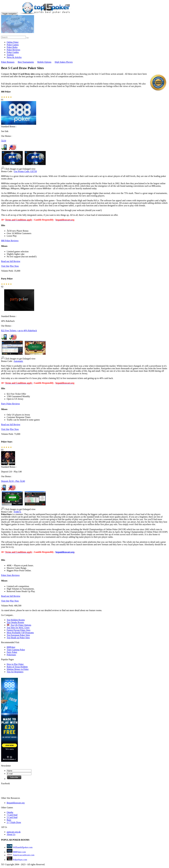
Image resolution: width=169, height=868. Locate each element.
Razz (9, 820)
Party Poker (12, 652)
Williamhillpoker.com (22, 847)
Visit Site (5, 266)
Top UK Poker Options (19, 625)
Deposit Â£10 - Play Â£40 (13, 481)
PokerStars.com (20, 860)
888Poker (11, 647)
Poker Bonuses (8, 62)
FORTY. (18, 512)
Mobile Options (44, 62)
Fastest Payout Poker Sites (18, 630)
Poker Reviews (13, 50)
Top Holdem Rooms (16, 620)
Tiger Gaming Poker (16, 650)
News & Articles (14, 57)
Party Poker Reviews (10, 404)
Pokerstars (11, 655)
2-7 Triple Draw (14, 822)
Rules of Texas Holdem (17, 667)
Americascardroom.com (23, 855)
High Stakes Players (64, 62)
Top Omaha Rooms (15, 622)
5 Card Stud (12, 817)
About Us (11, 834)
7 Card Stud (12, 815)
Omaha (10, 812)
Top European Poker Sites (18, 635)
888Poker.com (19, 852)
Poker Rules (12, 47)
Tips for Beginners (15, 672)
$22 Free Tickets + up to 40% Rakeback (19, 331)
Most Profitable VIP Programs (20, 633)
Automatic (18, 361)
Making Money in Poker (18, 669)
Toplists (10, 55)
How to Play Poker (15, 664)
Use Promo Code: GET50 (25, 171)
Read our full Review (11, 261)
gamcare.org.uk (14, 832)
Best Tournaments (26, 62)
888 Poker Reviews (10, 241)
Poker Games (13, 45)
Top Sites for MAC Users (18, 628)
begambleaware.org (65, 552)
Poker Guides (13, 52)
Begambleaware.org (16, 803)
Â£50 (4, 141)
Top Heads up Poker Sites (18, 638)
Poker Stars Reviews (10, 575)
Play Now (14, 266)
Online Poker (13, 42)
